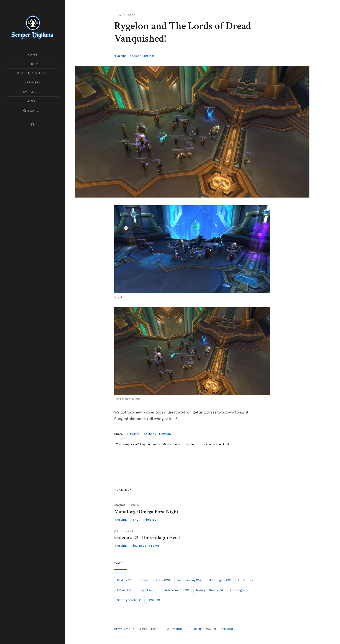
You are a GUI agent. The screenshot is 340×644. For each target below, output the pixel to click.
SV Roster (33, 92)
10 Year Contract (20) (155, 580)
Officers (33, 83)
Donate (33, 101)
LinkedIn (165, 434)
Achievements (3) (177, 590)
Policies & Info (33, 73)
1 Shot (136, 520)
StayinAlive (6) (148, 590)
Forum (33, 64)
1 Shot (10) (124, 590)
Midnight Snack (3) (209, 590)
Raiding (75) (125, 580)
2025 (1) (155, 600)
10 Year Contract (143, 56)
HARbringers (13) (219, 580)
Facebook (149, 434)
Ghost (229, 629)
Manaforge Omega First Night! (147, 512)
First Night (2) (240, 590)
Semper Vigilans (126, 629)
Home (32, 55)
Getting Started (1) (130, 600)
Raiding (121, 56)
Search (33, 111)
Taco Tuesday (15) (189, 580)
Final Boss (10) (248, 580)
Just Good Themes (190, 629)
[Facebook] (33, 124)
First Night (152, 520)
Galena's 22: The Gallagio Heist (147, 537)
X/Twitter (133, 434)
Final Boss (139, 546)
